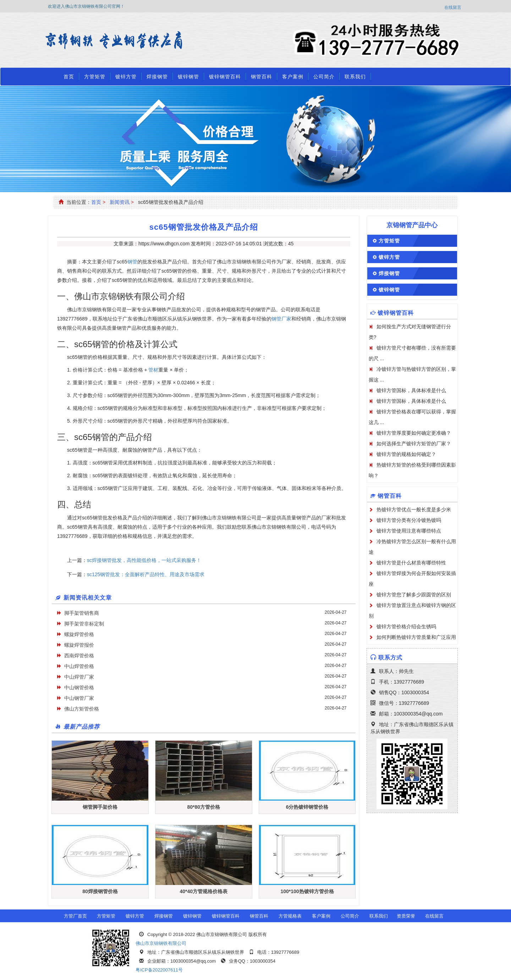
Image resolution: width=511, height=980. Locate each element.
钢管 (132, 262)
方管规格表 (290, 916)
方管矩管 (95, 77)
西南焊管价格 (79, 656)
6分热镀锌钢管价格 (307, 807)
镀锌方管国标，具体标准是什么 (411, 390)
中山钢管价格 (79, 687)
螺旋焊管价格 (79, 634)
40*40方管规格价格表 (204, 891)
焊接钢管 (157, 77)
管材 (153, 370)
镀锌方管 (126, 77)
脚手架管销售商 (82, 613)
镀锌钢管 (188, 77)
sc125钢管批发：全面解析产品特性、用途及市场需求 (146, 574)
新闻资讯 (120, 202)
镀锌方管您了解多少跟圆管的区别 (414, 595)
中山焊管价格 (79, 666)
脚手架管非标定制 (84, 624)
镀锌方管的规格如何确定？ (406, 454)
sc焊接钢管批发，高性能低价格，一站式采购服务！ (144, 560)
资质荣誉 (406, 916)
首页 (69, 77)
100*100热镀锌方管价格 (307, 891)
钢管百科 (262, 77)
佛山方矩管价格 (82, 709)
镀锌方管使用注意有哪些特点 (409, 531)
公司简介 (324, 77)
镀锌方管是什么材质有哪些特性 (411, 563)
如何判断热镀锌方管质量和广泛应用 (416, 637)
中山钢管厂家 (79, 698)
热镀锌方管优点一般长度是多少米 (414, 510)
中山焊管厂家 (79, 677)
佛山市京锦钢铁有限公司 (161, 943)
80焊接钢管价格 (100, 891)
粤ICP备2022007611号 (159, 970)
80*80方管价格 (204, 807)
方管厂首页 (75, 916)
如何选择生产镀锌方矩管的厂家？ (414, 444)
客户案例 (293, 77)
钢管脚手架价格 (100, 807)
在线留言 (453, 7)
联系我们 (355, 77)
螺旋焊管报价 (79, 645)
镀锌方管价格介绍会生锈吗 (406, 627)
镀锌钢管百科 (225, 77)
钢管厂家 (281, 319)
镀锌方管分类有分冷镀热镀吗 (409, 520)
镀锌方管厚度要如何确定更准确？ (414, 433)
